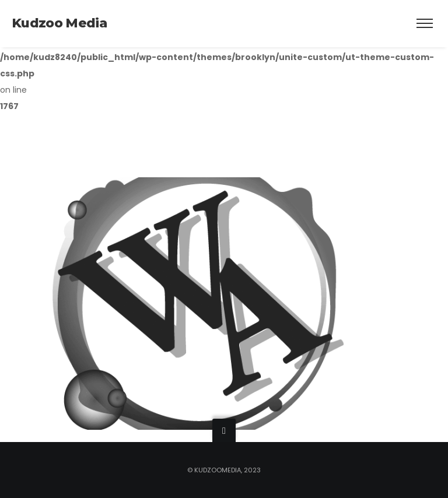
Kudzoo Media (59, 23)
